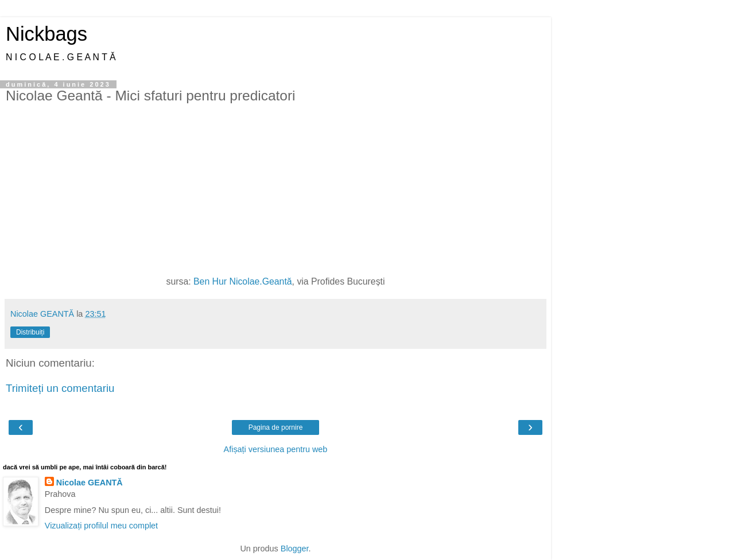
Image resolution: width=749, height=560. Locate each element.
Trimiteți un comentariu (60, 388)
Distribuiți (30, 332)
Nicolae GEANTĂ (90, 483)
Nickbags (46, 34)
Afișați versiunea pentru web (276, 449)
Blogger (295, 549)
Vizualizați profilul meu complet (101, 526)
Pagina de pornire (276, 427)
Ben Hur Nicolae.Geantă (243, 281)
